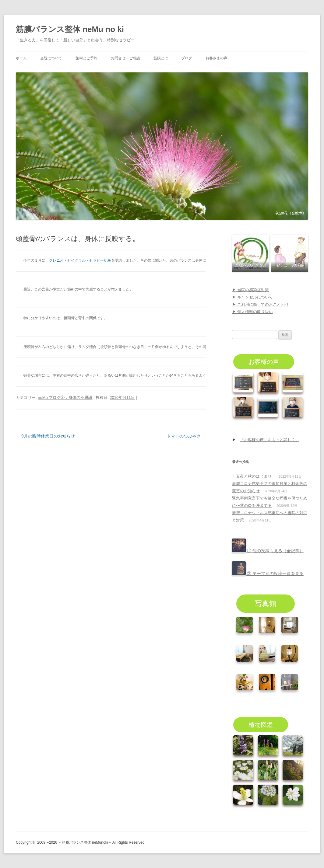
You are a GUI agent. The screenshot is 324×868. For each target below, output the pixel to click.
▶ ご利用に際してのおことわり (260, 304)
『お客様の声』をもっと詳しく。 (270, 440)
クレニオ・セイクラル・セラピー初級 (80, 261)
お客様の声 (264, 362)
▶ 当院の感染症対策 (250, 290)
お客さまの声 (217, 58)
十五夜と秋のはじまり (253, 476)
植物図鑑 (261, 725)
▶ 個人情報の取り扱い (252, 312)
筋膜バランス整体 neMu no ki (70, 29)
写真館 (266, 603)
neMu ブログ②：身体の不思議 (65, 397)
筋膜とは (161, 58)
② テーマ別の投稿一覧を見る (268, 573)
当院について (51, 58)
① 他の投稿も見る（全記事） (268, 551)
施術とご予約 (86, 58)
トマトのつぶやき (186, 436)
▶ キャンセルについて (252, 297)
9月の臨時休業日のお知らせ (45, 436)
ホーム (21, 58)
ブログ (187, 58)
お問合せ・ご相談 (125, 58)
